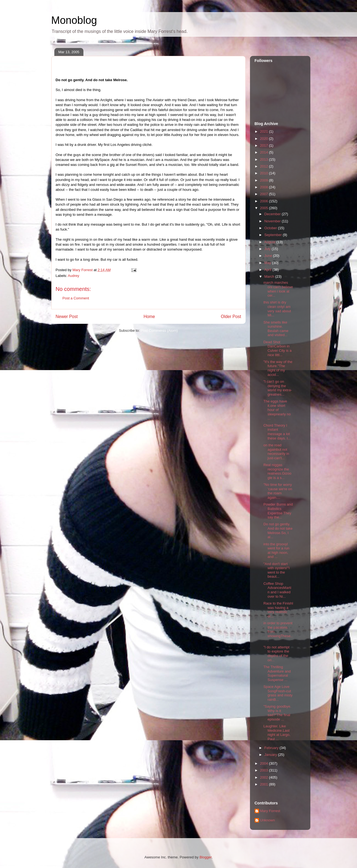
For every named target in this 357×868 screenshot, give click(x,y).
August (270, 242)
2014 (265, 152)
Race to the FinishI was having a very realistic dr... (278, 610)
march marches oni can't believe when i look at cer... (278, 289)
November (273, 221)
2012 (265, 166)
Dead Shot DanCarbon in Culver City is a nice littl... (277, 348)
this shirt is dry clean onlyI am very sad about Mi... (277, 309)
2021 (265, 131)
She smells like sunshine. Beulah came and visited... (276, 329)
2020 (265, 139)
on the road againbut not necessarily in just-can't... (276, 452)
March (270, 276)
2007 (265, 194)
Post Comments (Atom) (159, 331)
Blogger (206, 857)
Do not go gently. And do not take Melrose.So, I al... (278, 531)
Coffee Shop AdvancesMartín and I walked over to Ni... (277, 590)
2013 (265, 159)
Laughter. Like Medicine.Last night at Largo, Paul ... (277, 733)
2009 (265, 180)
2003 (265, 770)
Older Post (231, 317)
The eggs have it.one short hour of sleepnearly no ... (277, 410)
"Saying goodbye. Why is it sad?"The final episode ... (277, 713)
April (268, 270)
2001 (265, 784)
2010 (265, 173)
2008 (265, 187)
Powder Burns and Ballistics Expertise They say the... (278, 511)
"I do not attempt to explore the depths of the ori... (276, 654)
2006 (265, 201)
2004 (265, 763)
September (273, 235)
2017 (265, 145)
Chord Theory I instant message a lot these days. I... (277, 432)
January (271, 755)
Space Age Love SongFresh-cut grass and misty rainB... (278, 693)
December (273, 214)
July (268, 249)
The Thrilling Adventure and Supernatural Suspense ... (277, 673)
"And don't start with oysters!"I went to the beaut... (276, 570)
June (269, 256)
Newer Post (67, 317)
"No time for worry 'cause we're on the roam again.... (278, 491)
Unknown (268, 820)
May (268, 263)
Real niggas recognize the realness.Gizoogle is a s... (277, 471)
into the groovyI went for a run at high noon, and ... (276, 551)
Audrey (73, 276)
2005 (265, 208)
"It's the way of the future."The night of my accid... (278, 368)
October (271, 228)
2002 (265, 777)
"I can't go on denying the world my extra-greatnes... (278, 388)
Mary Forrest (270, 811)
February (272, 748)
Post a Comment (76, 298)
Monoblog (74, 20)
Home (149, 317)
